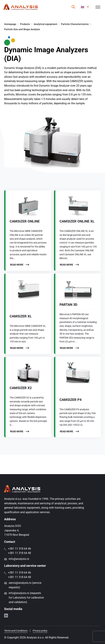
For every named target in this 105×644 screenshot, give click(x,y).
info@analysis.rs (19, 559)
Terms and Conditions (16, 631)
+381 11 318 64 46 (19, 549)
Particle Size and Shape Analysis (22, 29)
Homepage (10, 24)
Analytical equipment (45, 24)
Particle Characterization (75, 24)
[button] (85, 7)
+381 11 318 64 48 (19, 553)
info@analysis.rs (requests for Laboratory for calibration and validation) (26, 597)
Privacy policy (40, 631)
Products (25, 24)
